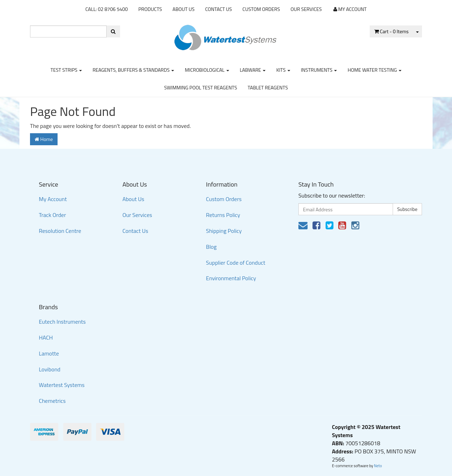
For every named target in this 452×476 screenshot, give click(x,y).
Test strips (66, 70)
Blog (211, 247)
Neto (378, 466)
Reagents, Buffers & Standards (133, 70)
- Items (391, 31)
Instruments (319, 70)
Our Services (306, 9)
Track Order (52, 215)
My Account (53, 199)
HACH (46, 337)
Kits (283, 70)
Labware (253, 70)
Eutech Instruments (62, 322)
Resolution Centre (60, 231)
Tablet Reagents (268, 87)
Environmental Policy (231, 278)
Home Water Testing (374, 70)
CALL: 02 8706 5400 (107, 9)
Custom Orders (261, 9)
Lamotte (49, 353)
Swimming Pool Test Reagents (201, 87)
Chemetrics (52, 401)
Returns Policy (223, 215)
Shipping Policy (224, 231)
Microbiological (207, 70)
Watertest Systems (62, 385)
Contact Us (219, 9)
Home (44, 139)
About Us (184, 9)
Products (150, 9)
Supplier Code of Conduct (236, 263)
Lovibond (50, 369)
